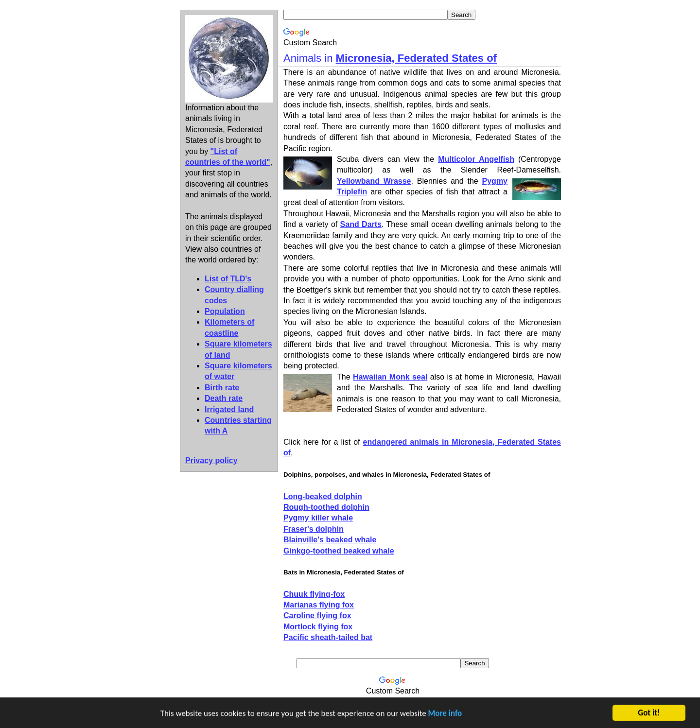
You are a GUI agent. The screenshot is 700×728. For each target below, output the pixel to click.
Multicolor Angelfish (476, 159)
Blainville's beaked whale (330, 540)
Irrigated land (229, 409)
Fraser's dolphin (314, 529)
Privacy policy (211, 460)
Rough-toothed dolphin (326, 507)
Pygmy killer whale (318, 518)
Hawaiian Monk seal (390, 377)
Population (225, 311)
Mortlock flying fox (318, 627)
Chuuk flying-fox (314, 594)
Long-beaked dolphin (323, 496)
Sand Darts (361, 224)
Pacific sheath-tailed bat (328, 637)
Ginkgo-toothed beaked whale (339, 551)
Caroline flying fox (317, 615)
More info (445, 714)
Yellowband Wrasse (374, 181)
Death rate (224, 398)
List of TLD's (228, 279)
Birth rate (222, 388)
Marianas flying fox (319, 605)
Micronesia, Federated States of (416, 58)
